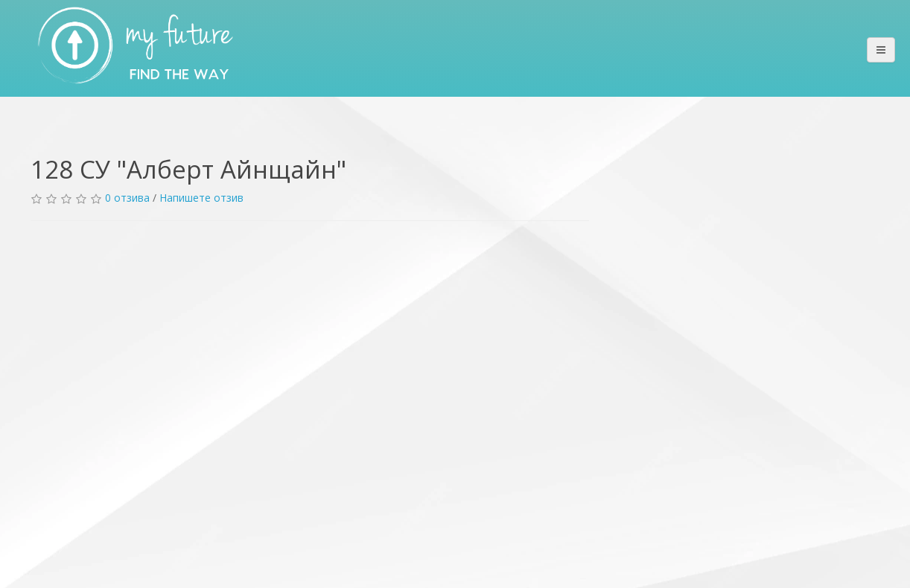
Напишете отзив (201, 198)
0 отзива (127, 198)
